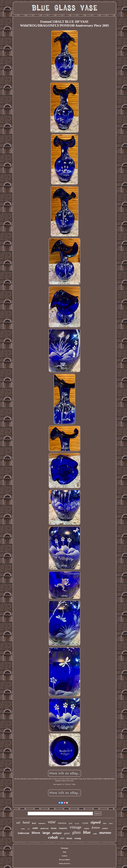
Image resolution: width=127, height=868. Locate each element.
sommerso (42, 823)
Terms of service (65, 863)
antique (57, 833)
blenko (54, 828)
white (29, 829)
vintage (76, 827)
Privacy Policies (64, 860)
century (87, 828)
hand (26, 822)
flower (77, 824)
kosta (69, 838)
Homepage (64, 848)
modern (105, 828)
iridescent (24, 833)
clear (105, 823)
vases (111, 823)
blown (36, 833)
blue (87, 832)
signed (95, 822)
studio (95, 834)
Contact (64, 856)
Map (64, 852)
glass (77, 832)
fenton (96, 828)
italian (23, 829)
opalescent (44, 828)
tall (18, 823)
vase (52, 822)
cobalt (53, 837)
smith (35, 828)
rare (62, 838)
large (46, 833)
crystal (85, 823)
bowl (34, 823)
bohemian (62, 823)
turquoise (63, 828)
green (67, 833)
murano (105, 833)
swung (78, 838)
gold (71, 823)
